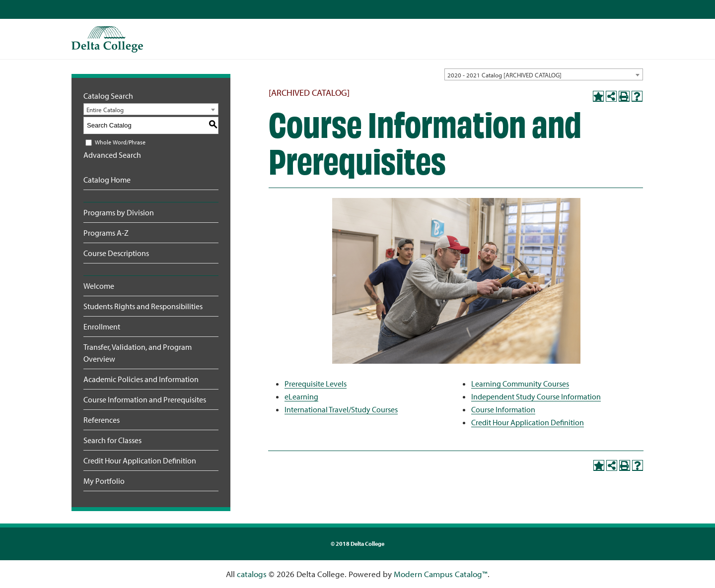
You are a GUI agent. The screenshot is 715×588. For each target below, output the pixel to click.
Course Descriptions (116, 253)
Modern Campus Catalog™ (441, 574)
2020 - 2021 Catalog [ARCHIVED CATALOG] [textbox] (504, 75)
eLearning (301, 396)
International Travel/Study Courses (341, 409)
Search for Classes (112, 440)
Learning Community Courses (520, 384)
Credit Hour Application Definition (140, 460)
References (102, 420)
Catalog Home (107, 180)
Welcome (99, 286)
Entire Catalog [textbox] (105, 110)
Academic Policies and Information (141, 379)
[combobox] (544, 74)
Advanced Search (112, 155)
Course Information (503, 409)
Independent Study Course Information (536, 396)
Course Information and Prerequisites (145, 399)
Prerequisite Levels (316, 384)
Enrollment (102, 327)
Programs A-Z (106, 233)
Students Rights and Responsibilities (143, 306)
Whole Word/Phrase (120, 142)
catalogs (252, 574)
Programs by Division (119, 212)
